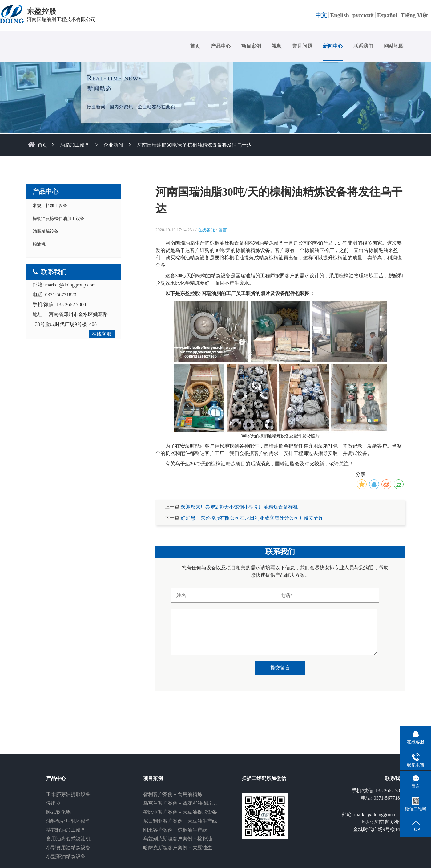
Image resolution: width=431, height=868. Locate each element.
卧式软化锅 (58, 812)
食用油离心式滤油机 (68, 839)
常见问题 (302, 46)
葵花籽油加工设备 (66, 830)
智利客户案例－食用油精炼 (173, 794)
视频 (277, 46)
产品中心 (221, 46)
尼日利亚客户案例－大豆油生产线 (180, 821)
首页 (195, 46)
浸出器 (54, 803)
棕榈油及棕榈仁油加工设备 (58, 219)
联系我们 (363, 46)
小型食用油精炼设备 (68, 848)
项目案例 (251, 46)
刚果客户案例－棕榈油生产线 (175, 830)
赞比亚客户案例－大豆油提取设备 (180, 812)
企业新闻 (113, 145)
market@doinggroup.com (70, 285)
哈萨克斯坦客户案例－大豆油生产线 (183, 848)
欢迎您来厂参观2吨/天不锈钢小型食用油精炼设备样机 (239, 507)
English (340, 15)
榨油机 (39, 244)
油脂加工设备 (75, 145)
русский (363, 15)
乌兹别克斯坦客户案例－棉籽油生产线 (185, 839)
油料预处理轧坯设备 (68, 821)
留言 (223, 230)
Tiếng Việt (414, 15)
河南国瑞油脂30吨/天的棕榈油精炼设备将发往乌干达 (194, 145)
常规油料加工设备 (50, 206)
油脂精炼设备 (46, 231)
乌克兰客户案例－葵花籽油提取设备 (183, 803)
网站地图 (394, 46)
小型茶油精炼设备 (66, 856)
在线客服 (102, 334)
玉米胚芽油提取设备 (68, 794)
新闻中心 (333, 46)
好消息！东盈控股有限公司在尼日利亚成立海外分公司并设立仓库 (252, 518)
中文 (321, 15)
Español (387, 15)
